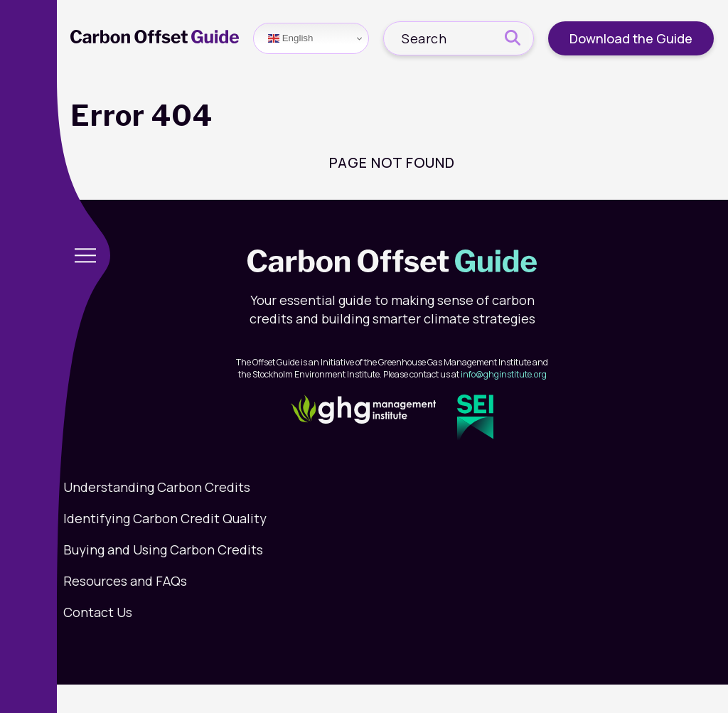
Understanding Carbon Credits (157, 487)
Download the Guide (631, 38)
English (290, 38)
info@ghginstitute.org (504, 374)
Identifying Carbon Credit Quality (165, 518)
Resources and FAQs (125, 581)
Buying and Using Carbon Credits (163, 550)
